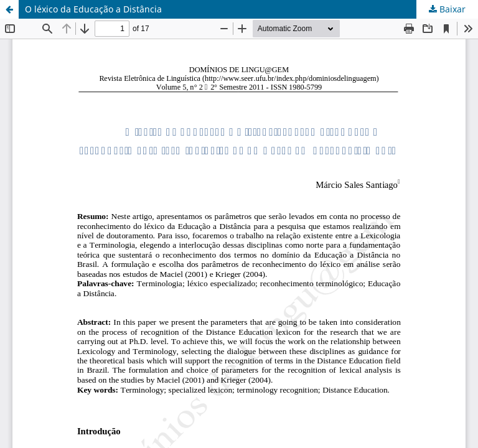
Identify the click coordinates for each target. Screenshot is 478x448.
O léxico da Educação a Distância (93, 9)
